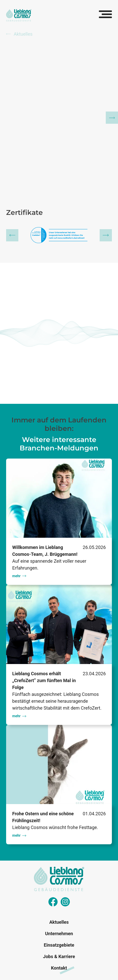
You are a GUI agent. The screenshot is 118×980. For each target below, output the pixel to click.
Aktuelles (19, 34)
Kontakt (59, 968)
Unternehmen (59, 934)
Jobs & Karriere (59, 956)
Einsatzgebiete (59, 945)
